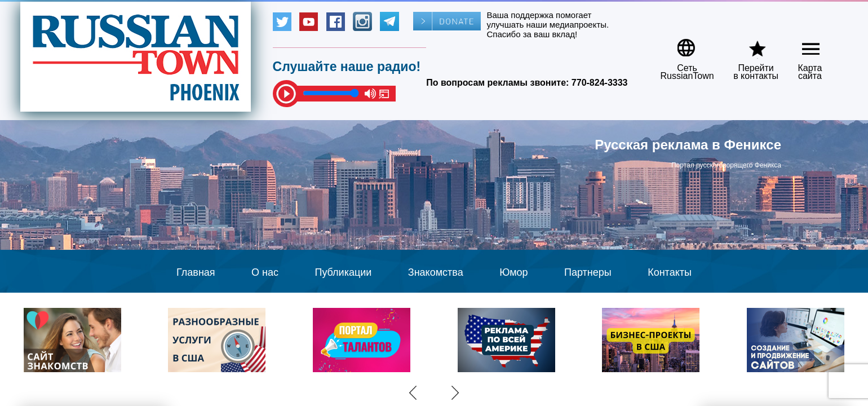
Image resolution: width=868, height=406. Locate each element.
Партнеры (588, 272)
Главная (196, 272)
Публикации (343, 272)
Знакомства (436, 272)
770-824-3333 (600, 83)
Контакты (670, 272)
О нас (265, 272)
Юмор (513, 272)
